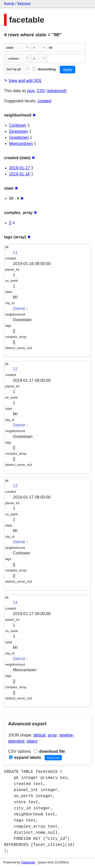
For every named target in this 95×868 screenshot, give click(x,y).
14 (15, 603)
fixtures (24, 4)
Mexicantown (21, 144)
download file (50, 751)
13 (15, 486)
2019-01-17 (20, 168)
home (9, 4)
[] (10, 223)
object (32, 741)
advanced (57, 91)
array (52, 735)
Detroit (19, 309)
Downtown (19, 131)
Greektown (19, 137)
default (40, 735)
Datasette (28, 862)
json (31, 91)
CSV (41, 91)
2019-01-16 (20, 174)
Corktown (18, 125)
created (44, 101)
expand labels (25, 757)
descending (44, 69)
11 (15, 252)
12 (15, 369)
